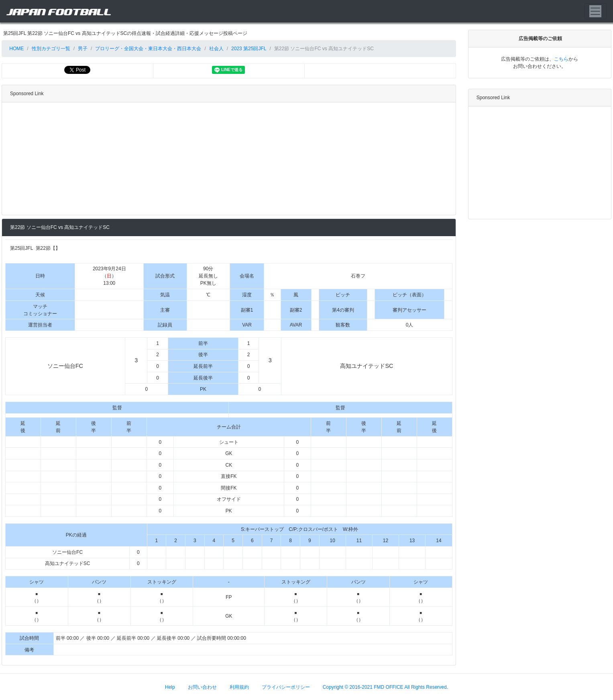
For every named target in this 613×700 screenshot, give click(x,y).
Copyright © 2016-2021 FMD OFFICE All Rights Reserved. (385, 687)
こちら (561, 59)
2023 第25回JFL (249, 49)
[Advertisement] (227, 159)
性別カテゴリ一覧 (51, 49)
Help (170, 687)
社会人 (216, 49)
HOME (16, 49)
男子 (83, 49)
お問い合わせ (202, 687)
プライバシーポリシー (286, 687)
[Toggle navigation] (595, 11)
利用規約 (239, 687)
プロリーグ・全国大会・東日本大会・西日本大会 (148, 49)
